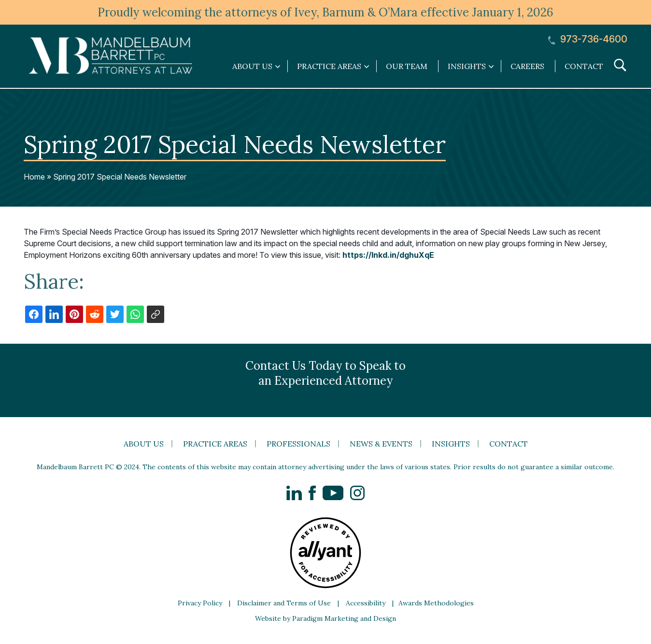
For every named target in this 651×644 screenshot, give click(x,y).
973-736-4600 (588, 39)
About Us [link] (252, 66)
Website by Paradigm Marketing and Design (325, 618)
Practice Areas (215, 444)
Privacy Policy (200, 603)
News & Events (381, 444)
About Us (144, 444)
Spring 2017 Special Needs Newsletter (120, 177)
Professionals (298, 444)
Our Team (407, 66)
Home (34, 177)
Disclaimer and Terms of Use (284, 603)
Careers (527, 66)
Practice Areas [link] (329, 66)
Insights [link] (467, 66)
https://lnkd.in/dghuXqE (388, 255)
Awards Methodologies (436, 603)
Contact (584, 66)
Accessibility (366, 603)
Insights (451, 444)
